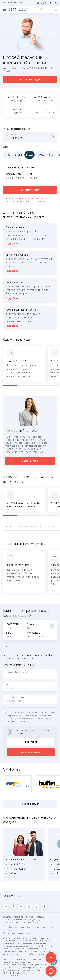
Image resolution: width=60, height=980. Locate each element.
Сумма (13, 135)
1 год (7, 155)
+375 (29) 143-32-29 (47, 3)
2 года (17, 155)
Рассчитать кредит (30, 79)
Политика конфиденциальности (17, 933)
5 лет (51, 155)
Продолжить (31, 742)
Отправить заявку (30, 190)
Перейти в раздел (30, 804)
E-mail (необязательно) (15, 697)
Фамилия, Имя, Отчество (16, 672)
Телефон (9, 685)
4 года (40, 155)
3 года (29, 155)
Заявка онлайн (30, 461)
